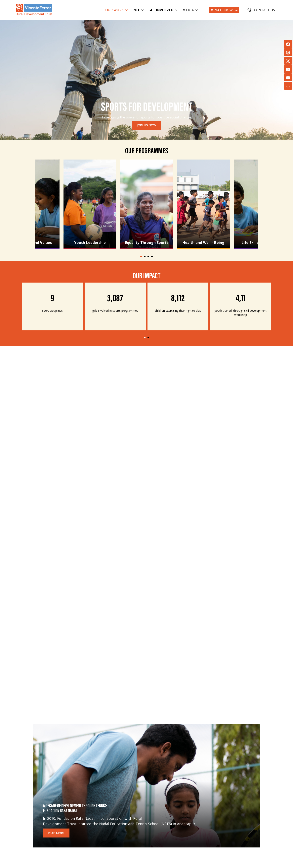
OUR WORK (117, 10)
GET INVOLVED (163, 10)
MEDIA (190, 10)
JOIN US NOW (146, 125)
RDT (139, 10)
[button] (141, 256)
